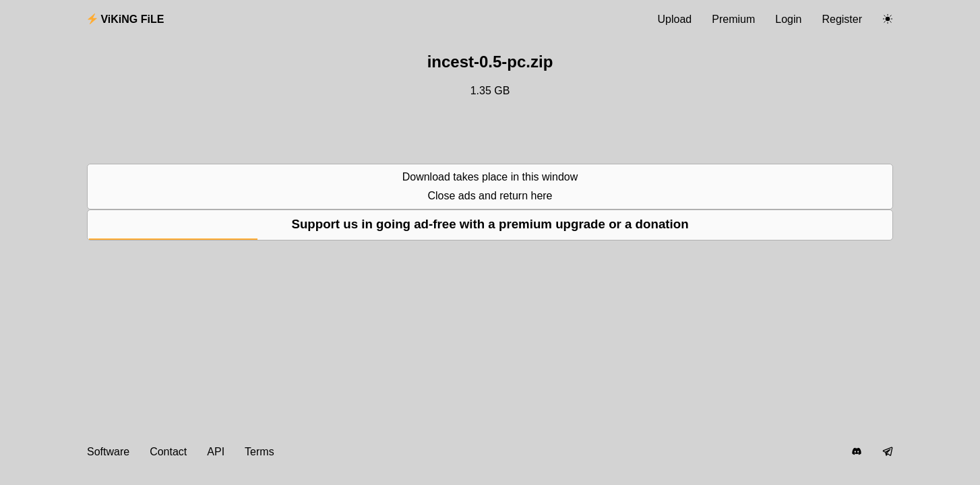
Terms (259, 452)
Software (108, 452)
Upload (675, 19)
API (216, 452)
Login (788, 19)
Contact (168, 452)
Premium (733, 19)
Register (842, 19)
